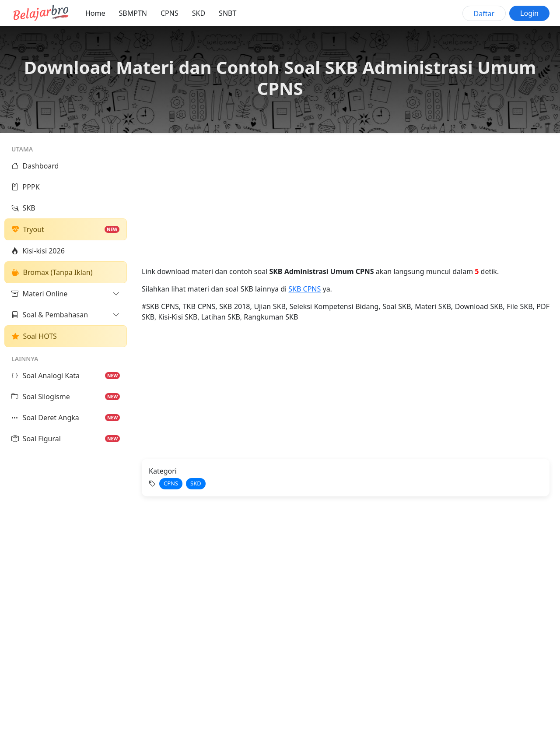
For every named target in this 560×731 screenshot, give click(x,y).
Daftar (484, 14)
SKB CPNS (304, 289)
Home (95, 13)
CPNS (170, 13)
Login (529, 13)
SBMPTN (133, 13)
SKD (199, 13)
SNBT (227, 13)
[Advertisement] (346, 205)
